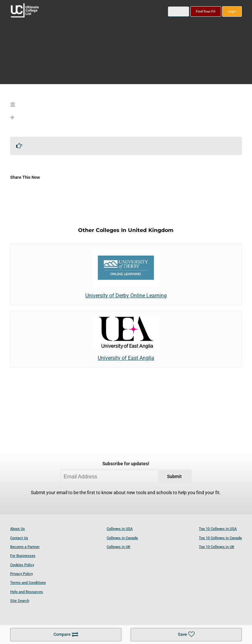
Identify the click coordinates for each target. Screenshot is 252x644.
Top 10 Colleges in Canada (220, 538)
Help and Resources (27, 592)
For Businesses (23, 556)
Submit (174, 477)
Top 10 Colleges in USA (218, 529)
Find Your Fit (206, 11)
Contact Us (19, 538)
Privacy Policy (21, 574)
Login (232, 11)
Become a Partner (25, 547)
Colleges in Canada (122, 538)
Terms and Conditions (28, 583)
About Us (18, 529)
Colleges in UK (118, 547)
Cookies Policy (22, 565)
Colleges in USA (120, 529)
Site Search (20, 601)
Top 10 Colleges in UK (217, 547)
